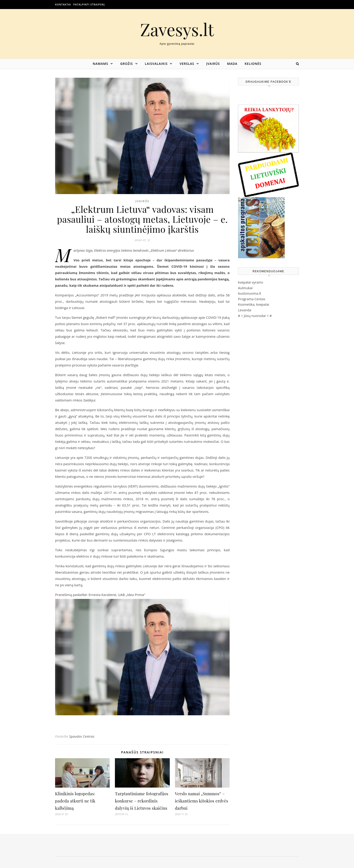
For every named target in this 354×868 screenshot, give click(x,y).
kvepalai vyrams (251, 282)
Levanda (245, 310)
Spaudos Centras (82, 736)
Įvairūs (213, 64)
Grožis (126, 64)
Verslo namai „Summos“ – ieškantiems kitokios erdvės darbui (202, 801)
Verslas (187, 64)
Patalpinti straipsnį (89, 4)
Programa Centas (252, 299)
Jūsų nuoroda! (255, 316)
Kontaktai (63, 4)
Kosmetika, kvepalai (254, 304)
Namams (100, 64)
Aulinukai (245, 288)
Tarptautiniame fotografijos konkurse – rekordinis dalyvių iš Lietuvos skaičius (142, 801)
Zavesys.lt (177, 29)
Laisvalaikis (156, 64)
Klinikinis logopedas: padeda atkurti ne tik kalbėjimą (75, 801)
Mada (232, 64)
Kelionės (253, 64)
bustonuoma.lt (250, 293)
